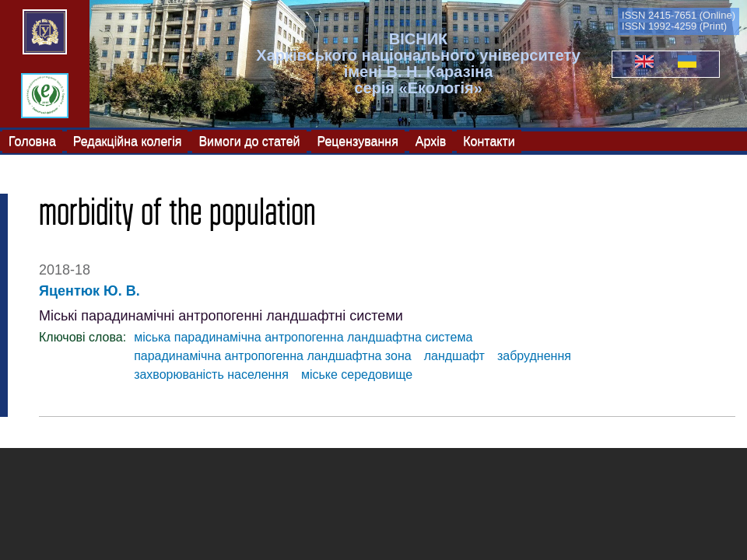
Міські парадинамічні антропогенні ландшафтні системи (221, 316)
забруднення (534, 356)
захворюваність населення (211, 374)
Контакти (489, 140)
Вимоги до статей (249, 140)
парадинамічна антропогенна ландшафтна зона (273, 356)
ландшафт (454, 356)
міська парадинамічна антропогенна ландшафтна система (303, 337)
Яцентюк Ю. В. (89, 291)
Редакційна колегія (128, 140)
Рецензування (358, 140)
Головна (32, 140)
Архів (431, 140)
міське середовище (357, 374)
